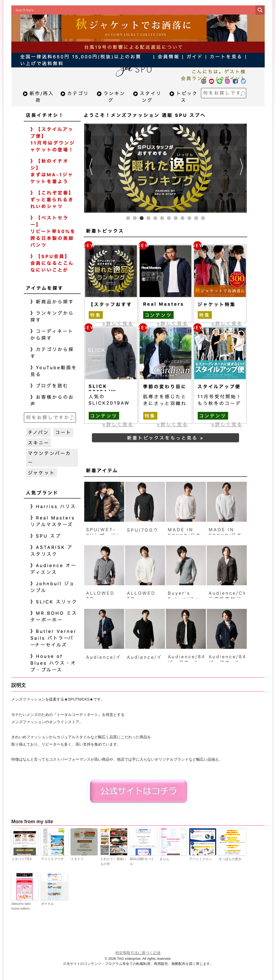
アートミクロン (201, 859)
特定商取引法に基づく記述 (138, 953)
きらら (164, 859)
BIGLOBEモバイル (142, 861)
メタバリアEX (22, 859)
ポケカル (47, 904)
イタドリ (77, 859)
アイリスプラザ (52, 859)
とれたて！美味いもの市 (113, 861)
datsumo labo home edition (21, 906)
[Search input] (135, 10)
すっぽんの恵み (230, 859)
